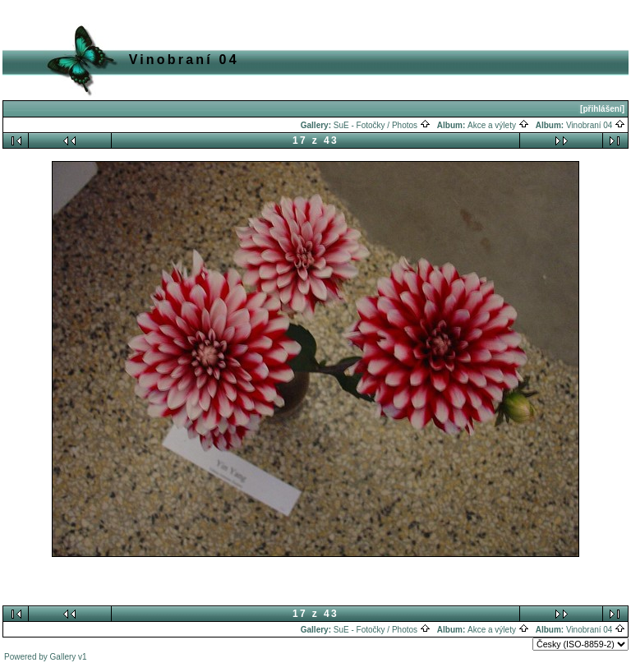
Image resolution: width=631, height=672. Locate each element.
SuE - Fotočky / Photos (382, 125)
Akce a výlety (498, 125)
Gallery (63, 657)
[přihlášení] (602, 109)
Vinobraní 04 (596, 125)
